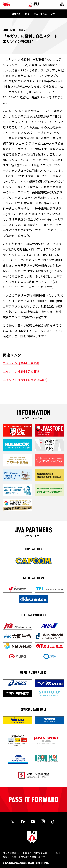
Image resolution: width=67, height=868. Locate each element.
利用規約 (27, 853)
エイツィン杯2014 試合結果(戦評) (25, 380)
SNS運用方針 (41, 853)
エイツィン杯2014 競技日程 (21, 371)
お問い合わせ (10, 857)
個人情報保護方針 (12, 853)
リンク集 (54, 853)
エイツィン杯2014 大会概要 (21, 363)
